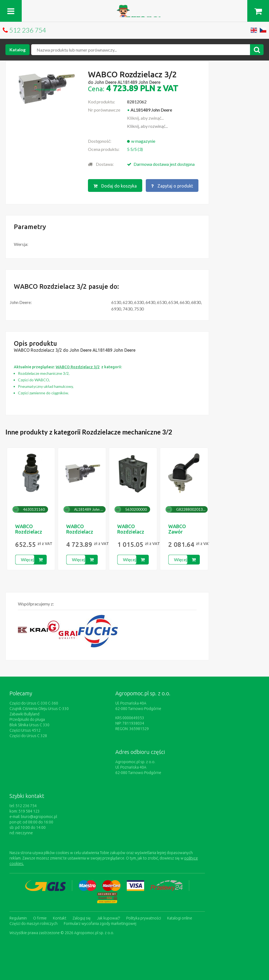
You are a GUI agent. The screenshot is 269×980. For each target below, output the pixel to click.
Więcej (27, 559)
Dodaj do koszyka (115, 186)
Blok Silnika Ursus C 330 (29, 725)
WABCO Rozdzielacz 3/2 (29, 532)
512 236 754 (28, 30)
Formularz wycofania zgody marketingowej (100, 924)
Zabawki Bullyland (24, 714)
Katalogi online (180, 918)
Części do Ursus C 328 (28, 736)
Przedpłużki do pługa (27, 719)
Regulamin (18, 918)
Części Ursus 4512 (25, 730)
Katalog (18, 50)
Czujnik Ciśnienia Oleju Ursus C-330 (39, 709)
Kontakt (60, 918)
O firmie (40, 918)
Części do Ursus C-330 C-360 (34, 703)
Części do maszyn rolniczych (34, 924)
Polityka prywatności (144, 918)
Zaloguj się (82, 918)
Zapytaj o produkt (172, 186)
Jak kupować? (108, 918)
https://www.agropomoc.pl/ (134, 8)
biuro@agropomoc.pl (39, 817)
